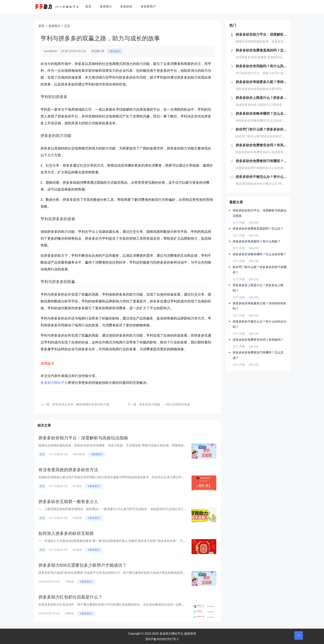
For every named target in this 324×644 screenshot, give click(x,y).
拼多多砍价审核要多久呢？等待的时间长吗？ (260, 306)
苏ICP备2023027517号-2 (162, 639)
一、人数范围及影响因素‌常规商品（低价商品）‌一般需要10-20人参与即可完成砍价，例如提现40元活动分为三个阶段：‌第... (120, 509)
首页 (88, 6)
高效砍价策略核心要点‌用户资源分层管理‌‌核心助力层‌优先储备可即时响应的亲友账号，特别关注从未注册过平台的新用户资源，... (123, 477)
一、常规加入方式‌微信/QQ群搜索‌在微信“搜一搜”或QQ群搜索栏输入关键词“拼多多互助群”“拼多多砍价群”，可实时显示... (118, 541)
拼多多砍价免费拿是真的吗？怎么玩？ (258, 229)
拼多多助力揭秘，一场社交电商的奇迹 (165, 404)
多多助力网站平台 (54, 383)
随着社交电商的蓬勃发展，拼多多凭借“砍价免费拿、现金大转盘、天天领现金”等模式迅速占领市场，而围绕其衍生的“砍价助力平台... (126, 445)
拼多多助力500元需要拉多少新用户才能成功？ (82, 565)
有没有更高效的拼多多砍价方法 (68, 470)
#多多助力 (115, 51)
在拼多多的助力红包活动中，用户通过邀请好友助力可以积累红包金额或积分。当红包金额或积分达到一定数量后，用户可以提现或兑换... (129, 604)
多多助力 (106, 6)
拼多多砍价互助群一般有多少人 (68, 502)
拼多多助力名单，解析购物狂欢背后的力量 (81, 404)
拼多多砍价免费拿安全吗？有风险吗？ (258, 340)
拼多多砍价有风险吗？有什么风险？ (257, 241)
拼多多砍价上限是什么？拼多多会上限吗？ (258, 288)
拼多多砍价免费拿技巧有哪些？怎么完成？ (258, 355)
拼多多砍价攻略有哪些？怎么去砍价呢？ (260, 254)
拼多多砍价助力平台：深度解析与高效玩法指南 (83, 438)
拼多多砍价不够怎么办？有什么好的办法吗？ (260, 324)
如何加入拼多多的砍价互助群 (66, 533)
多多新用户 (148, 6)
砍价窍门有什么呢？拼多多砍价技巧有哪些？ (260, 270)
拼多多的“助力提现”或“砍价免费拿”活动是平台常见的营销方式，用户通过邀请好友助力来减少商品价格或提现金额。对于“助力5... (124, 573)
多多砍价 (126, 6)
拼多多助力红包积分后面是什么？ (70, 597)
